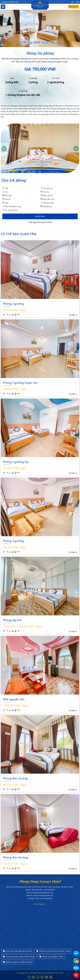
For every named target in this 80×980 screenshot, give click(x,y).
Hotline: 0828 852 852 (10, 2)
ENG (78, 2)
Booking (74, 7)
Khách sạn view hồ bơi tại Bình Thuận (53, 951)
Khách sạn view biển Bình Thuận (18, 951)
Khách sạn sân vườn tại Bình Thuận (19, 957)
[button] (4, 148)
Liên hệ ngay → (40, 904)
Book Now (40, 216)
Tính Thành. (60, 973)
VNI (72, 2)
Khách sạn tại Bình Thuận (51, 957)
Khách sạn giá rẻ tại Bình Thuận (17, 962)
